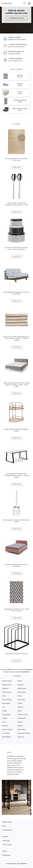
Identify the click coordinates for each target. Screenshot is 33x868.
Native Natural (7, 692)
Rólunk (5, 851)
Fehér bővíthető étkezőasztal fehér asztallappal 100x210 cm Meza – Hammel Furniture (16, 475)
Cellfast (20, 703)
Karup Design (6, 715)
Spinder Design (7, 681)
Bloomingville (22, 718)
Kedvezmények (7, 830)
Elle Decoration (7, 700)
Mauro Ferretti (7, 685)
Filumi (4, 722)
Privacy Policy (7, 845)
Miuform (20, 722)
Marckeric (5, 726)
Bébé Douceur (22, 688)
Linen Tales (6, 733)
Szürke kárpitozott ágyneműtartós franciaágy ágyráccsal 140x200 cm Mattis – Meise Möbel (16, 385)
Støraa (20, 696)
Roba (4, 696)
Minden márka (7, 822)
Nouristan (21, 685)
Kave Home (21, 700)
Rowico (20, 681)
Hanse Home (22, 692)
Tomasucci (21, 737)
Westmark (5, 688)
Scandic (5, 718)
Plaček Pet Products (24, 733)
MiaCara (20, 726)
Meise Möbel (6, 703)
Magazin (5, 837)
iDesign (5, 711)
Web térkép (6, 841)
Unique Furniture (23, 715)
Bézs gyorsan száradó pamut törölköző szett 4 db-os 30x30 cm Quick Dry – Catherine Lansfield (16, 338)
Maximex (20, 707)
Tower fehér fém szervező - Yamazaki (17, 654)
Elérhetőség (6, 855)
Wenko (20, 711)
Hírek (4, 826)
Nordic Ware (21, 729)
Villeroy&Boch (7, 737)
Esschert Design (7, 729)
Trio (3, 707)
